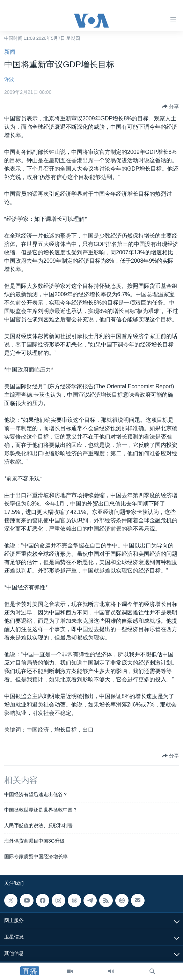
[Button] (170, 106)
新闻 (10, 52)
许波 (9, 79)
